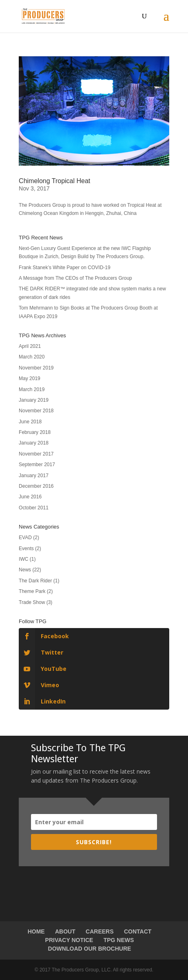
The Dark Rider (35, 581)
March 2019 (32, 389)
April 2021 (30, 346)
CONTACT (138, 931)
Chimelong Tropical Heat (54, 181)
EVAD (25, 538)
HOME (36, 931)
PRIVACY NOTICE (69, 940)
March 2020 (32, 357)
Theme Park (32, 591)
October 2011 (34, 508)
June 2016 (30, 497)
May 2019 (30, 378)
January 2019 (34, 400)
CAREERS (100, 931)
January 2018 (34, 443)
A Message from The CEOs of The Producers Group (75, 278)
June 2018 (30, 422)
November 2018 (36, 411)
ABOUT (65, 931)
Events (26, 549)
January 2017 (34, 476)
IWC (23, 559)
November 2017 (36, 454)
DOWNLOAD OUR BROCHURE (90, 949)
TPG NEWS (119, 940)
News (25, 570)
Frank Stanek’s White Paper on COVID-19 (65, 268)
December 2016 (36, 486)
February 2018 (35, 432)
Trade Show (32, 602)
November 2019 (36, 368)
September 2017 (37, 465)
